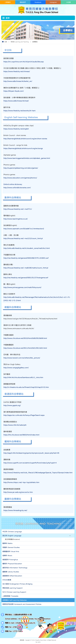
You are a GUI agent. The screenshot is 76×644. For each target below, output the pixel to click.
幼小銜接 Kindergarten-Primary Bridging (17, 584)
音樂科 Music (7, 555)
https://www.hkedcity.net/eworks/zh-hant (19, 111)
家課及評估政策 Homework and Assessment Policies (22, 604)
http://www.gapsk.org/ (12, 405)
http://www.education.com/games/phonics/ (20, 178)
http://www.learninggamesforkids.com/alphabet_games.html (27, 158)
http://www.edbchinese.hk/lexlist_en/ (18, 81)
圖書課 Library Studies (11, 572)
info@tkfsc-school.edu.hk (25, 623)
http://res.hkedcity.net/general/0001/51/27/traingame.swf (26, 278)
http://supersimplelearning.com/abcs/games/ (21, 168)
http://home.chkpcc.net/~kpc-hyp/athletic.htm (21, 482)
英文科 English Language (12, 536)
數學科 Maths (7, 543)
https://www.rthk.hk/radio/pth (15, 425)
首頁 (6, 42)
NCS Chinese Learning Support (14, 592)
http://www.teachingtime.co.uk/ (16, 219)
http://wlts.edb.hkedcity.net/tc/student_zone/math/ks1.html (27, 248)
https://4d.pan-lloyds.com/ (14, 91)
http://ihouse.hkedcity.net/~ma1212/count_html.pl (23, 238)
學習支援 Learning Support (13, 588)
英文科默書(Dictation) (12, 539)
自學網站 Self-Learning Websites (15, 600)
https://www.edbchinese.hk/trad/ (16, 101)
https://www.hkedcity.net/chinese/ (17, 71)
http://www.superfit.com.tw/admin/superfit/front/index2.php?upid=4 (30, 463)
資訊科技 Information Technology (15, 568)
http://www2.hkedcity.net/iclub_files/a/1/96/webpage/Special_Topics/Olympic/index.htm (38, 473)
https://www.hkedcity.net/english (16, 129)
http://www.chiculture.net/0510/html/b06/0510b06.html (25, 338)
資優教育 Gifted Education (12, 576)
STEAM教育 (7, 580)
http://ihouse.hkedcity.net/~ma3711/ (18, 209)
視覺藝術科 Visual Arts (11, 551)
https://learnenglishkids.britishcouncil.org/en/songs (23, 148)
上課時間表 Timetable (10, 596)
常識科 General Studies (11, 547)
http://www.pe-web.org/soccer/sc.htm (18, 492)
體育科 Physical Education (12, 564)
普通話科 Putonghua (10, 560)
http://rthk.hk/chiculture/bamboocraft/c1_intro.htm (23, 377)
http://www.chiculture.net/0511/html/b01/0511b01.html (25, 348)
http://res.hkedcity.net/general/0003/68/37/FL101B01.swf (26, 258)
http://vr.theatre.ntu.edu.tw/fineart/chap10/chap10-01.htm (26, 387)
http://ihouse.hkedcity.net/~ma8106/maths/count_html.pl (26, 268)
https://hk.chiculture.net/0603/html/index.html (21, 435)
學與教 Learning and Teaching (20, 42)
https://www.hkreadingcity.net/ (15, 510)
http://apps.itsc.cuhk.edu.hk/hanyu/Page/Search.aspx (24, 415)
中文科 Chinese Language (12, 532)
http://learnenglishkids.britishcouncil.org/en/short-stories (25, 139)
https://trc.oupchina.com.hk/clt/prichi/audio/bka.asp (24, 62)
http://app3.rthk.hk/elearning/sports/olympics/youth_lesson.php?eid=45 (31, 453)
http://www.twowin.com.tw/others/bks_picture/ (22, 358)
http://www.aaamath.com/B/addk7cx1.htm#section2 (24, 229)
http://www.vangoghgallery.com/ (16, 368)
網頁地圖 (22, 640)
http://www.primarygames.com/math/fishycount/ (22, 287)
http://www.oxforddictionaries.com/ (17, 188)
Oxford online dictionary (13, 184)
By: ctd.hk (38, 642)
